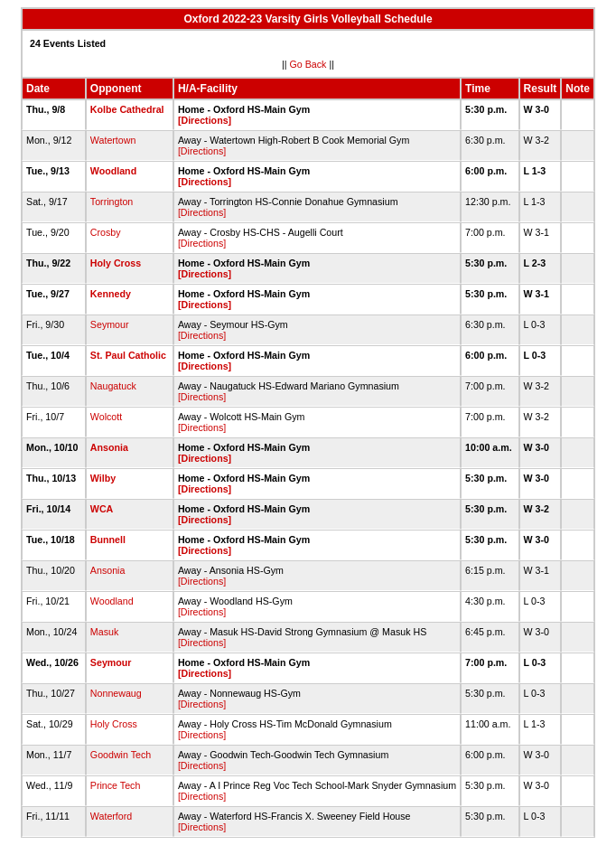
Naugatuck (113, 386)
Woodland (113, 171)
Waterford (111, 816)
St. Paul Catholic (128, 355)
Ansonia (109, 447)
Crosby (106, 232)
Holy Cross (116, 263)
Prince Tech (115, 785)
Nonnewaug (116, 693)
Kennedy (111, 294)
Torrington (112, 202)
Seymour (110, 324)
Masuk (104, 632)
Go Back (308, 64)
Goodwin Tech (121, 755)
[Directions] (205, 120)
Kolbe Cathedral (127, 109)
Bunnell (108, 540)
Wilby (103, 478)
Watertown (113, 140)
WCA (102, 509)
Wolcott (106, 417)
